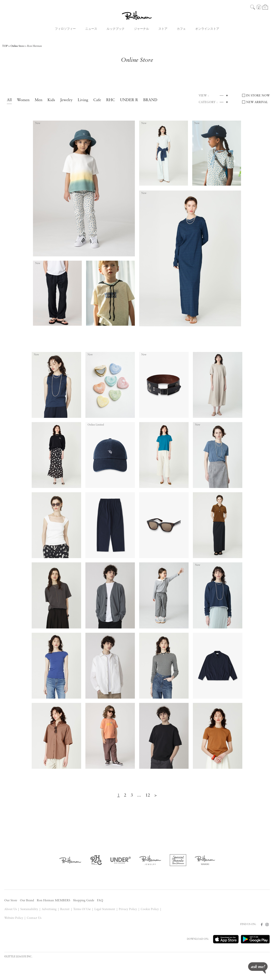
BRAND (150, 100)
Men (39, 100)
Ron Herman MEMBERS (54, 901)
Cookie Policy (150, 909)
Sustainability (29, 909)
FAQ (100, 901)
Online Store (17, 46)
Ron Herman (35, 46)
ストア (163, 29)
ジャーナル (141, 29)
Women (23, 100)
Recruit (65, 909)
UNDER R (129, 100)
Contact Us (34, 918)
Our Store (11, 901)
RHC (111, 100)
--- (222, 96)
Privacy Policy (128, 909)
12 (148, 795)
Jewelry (66, 100)
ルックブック (116, 29)
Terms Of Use (82, 909)
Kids (51, 100)
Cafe (97, 100)
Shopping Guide (84, 901)
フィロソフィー (65, 29)
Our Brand (27, 901)
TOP (5, 46)
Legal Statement (105, 909)
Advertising (49, 909)
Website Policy (14, 918)
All (9, 100)
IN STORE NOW (258, 96)
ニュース (91, 29)
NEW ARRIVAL (257, 102)
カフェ (181, 29)
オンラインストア (207, 29)
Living (83, 100)
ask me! (258, 968)
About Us (10, 909)
